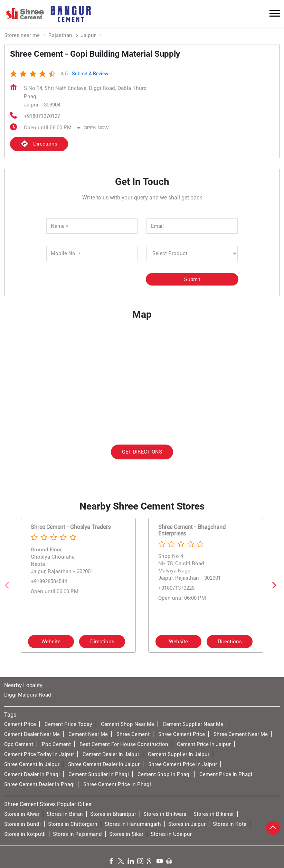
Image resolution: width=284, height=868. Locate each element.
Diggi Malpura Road (28, 695)
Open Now (96, 128)
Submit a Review (90, 74)
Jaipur (88, 35)
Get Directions (142, 451)
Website (51, 642)
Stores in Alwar (22, 814)
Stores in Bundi (22, 824)
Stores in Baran (65, 814)
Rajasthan (60, 35)
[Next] (276, 585)
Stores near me (22, 35)
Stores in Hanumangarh (133, 824)
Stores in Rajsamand (77, 834)
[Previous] (8, 585)
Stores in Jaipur (187, 824)
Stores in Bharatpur (113, 814)
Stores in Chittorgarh (73, 824)
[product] (192, 253)
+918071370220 (176, 588)
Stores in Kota (230, 824)
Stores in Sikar (126, 834)
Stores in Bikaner (214, 814)
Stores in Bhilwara (165, 814)
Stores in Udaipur (171, 834)
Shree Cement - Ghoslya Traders (71, 527)
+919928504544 (49, 581)
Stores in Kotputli (25, 834)
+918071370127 (42, 116)
